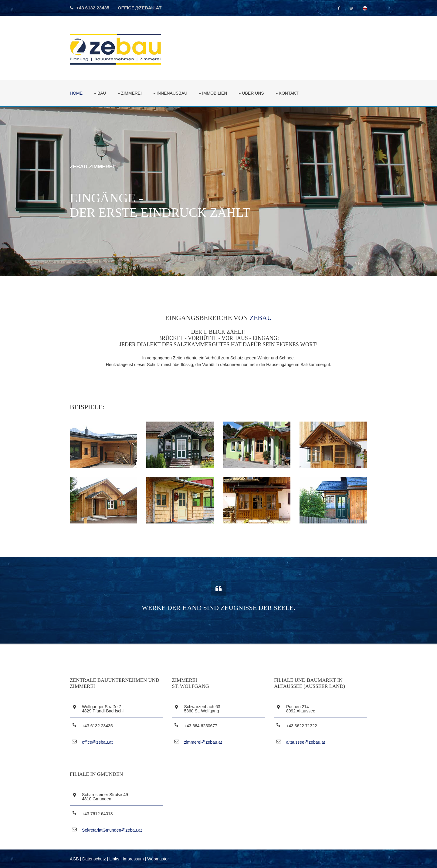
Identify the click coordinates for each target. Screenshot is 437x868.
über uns (253, 93)
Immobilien (215, 93)
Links (115, 858)
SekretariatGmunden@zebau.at (112, 830)
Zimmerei (132, 93)
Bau (102, 93)
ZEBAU (261, 318)
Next (360, 263)
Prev (334, 263)
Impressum (133, 858)
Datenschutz (94, 858)
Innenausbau (172, 93)
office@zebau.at (140, 8)
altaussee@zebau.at (306, 742)
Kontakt (289, 93)
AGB (75, 858)
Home (76, 93)
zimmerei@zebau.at (203, 742)
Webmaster (158, 858)
